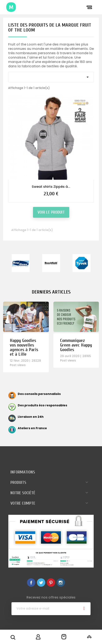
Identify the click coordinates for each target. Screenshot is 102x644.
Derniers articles (51, 292)
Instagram (61, 583)
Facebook (31, 583)
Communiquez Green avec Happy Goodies (76, 345)
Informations (23, 472)
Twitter (41, 583)
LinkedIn (71, 583)
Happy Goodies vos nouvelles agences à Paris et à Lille (24, 347)
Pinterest (51, 583)
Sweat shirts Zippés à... (51, 187)
